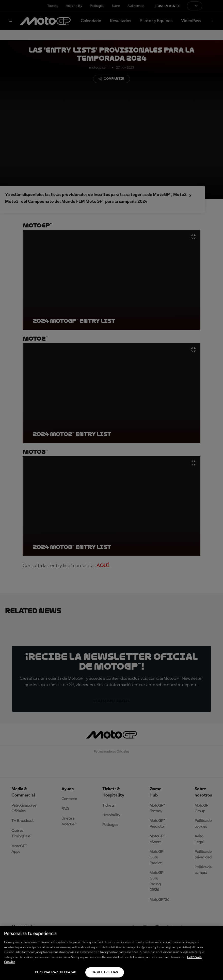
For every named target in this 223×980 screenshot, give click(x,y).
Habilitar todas (105, 972)
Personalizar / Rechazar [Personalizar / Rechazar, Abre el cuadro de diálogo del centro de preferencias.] (55, 972)
